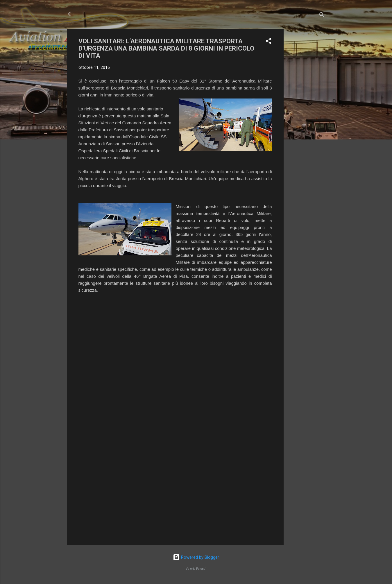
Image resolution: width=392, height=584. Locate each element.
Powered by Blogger (196, 557)
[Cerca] (322, 16)
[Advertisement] (307, 116)
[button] (269, 42)
